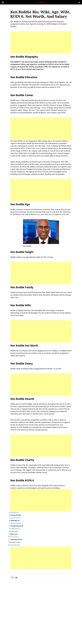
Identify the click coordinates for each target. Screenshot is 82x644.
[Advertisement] (41, 42)
